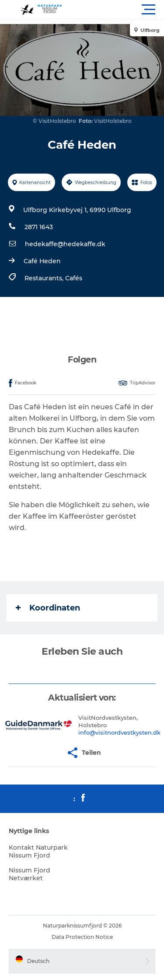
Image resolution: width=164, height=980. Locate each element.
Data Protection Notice (82, 937)
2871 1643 (39, 227)
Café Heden (42, 261)
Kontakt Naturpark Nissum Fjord (38, 851)
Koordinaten (48, 608)
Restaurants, (45, 278)
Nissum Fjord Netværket (30, 874)
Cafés (74, 278)
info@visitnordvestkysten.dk (119, 732)
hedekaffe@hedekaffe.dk (65, 244)
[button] (121, 10)
